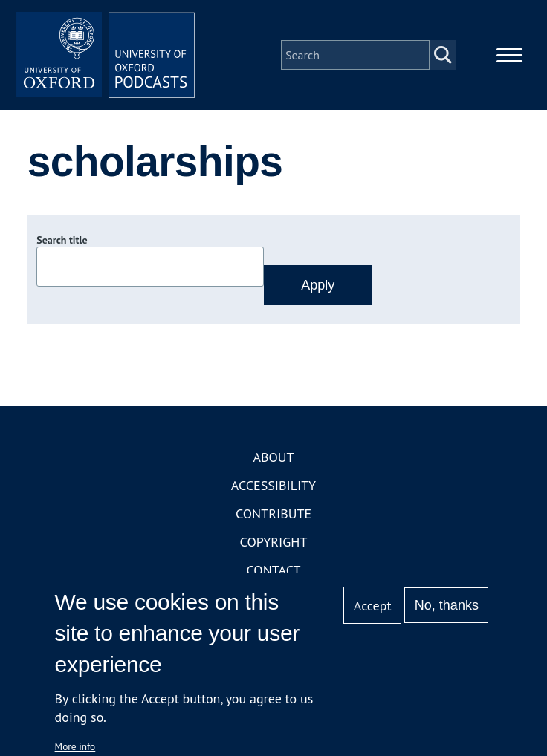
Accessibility (273, 485)
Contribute (273, 514)
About (273, 457)
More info (75, 746)
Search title (62, 240)
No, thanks (447, 605)
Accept (373, 606)
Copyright (274, 542)
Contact (274, 570)
